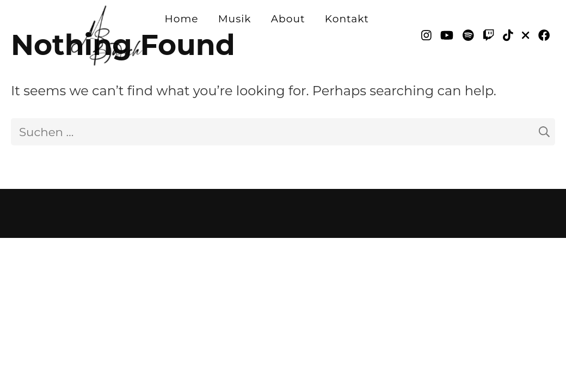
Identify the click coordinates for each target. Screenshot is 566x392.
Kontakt (347, 19)
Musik (235, 19)
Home (182, 19)
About (288, 19)
